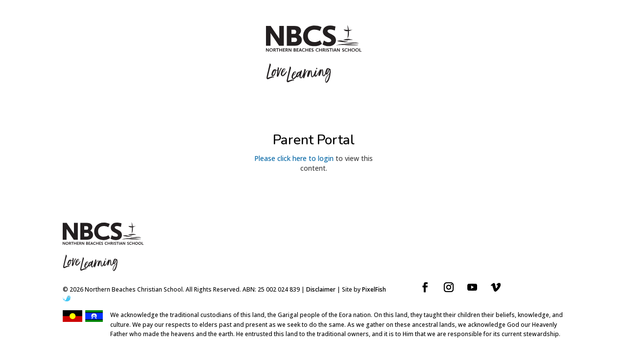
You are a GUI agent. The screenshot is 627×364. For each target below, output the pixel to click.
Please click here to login (294, 158)
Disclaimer (321, 289)
